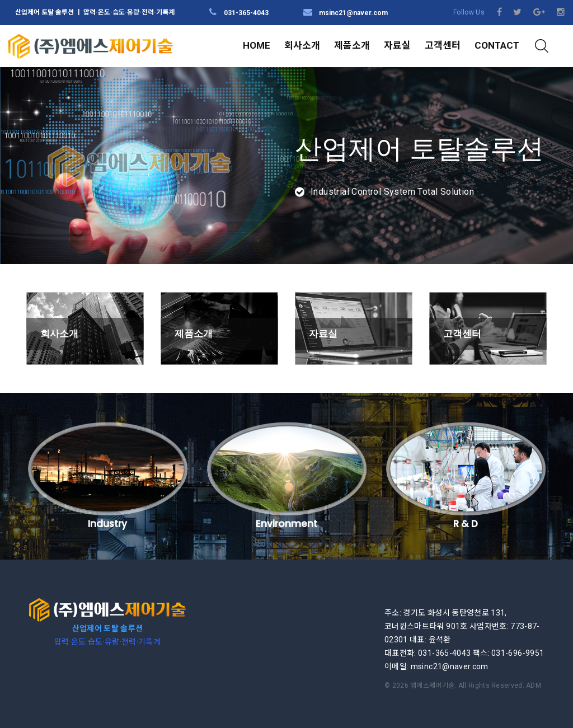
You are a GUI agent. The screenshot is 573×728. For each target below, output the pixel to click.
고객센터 (443, 45)
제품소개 (352, 45)
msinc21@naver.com (353, 13)
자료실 (397, 45)
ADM (534, 664)
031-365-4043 (246, 13)
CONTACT (497, 45)
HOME (257, 45)
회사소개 (302, 45)
